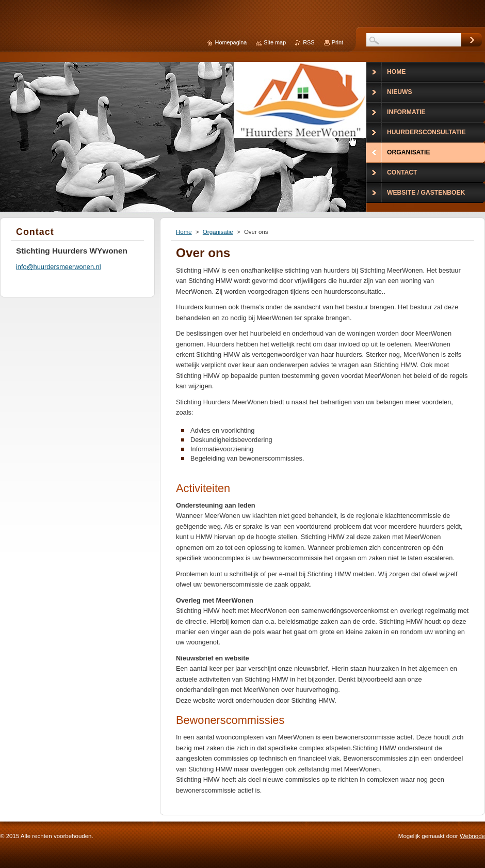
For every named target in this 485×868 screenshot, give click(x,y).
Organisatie (218, 232)
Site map (275, 42)
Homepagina (231, 42)
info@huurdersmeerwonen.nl (59, 267)
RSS (309, 42)
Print (337, 42)
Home (184, 232)
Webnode (472, 836)
